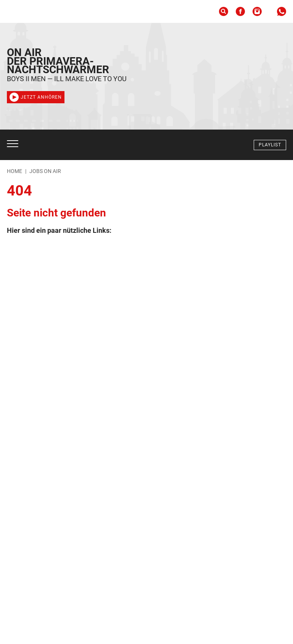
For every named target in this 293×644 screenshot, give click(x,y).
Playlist (270, 145)
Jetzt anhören (36, 97)
